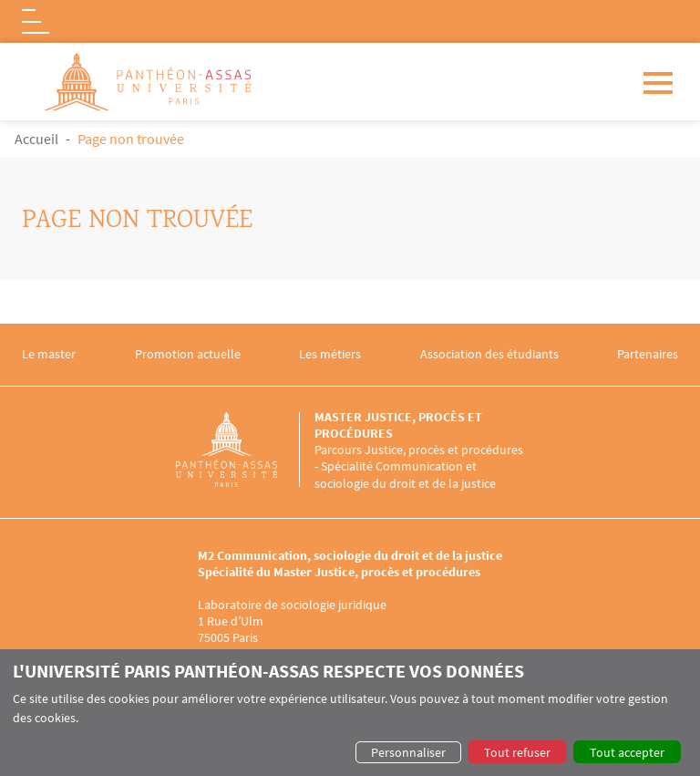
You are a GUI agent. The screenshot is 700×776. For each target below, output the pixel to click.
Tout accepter (627, 752)
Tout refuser (517, 752)
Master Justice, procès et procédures (398, 425)
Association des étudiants (489, 354)
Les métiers (330, 354)
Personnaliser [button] (408, 752)
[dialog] (350, 713)
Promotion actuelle (188, 354)
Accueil (36, 139)
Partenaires (648, 354)
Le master (49, 354)
